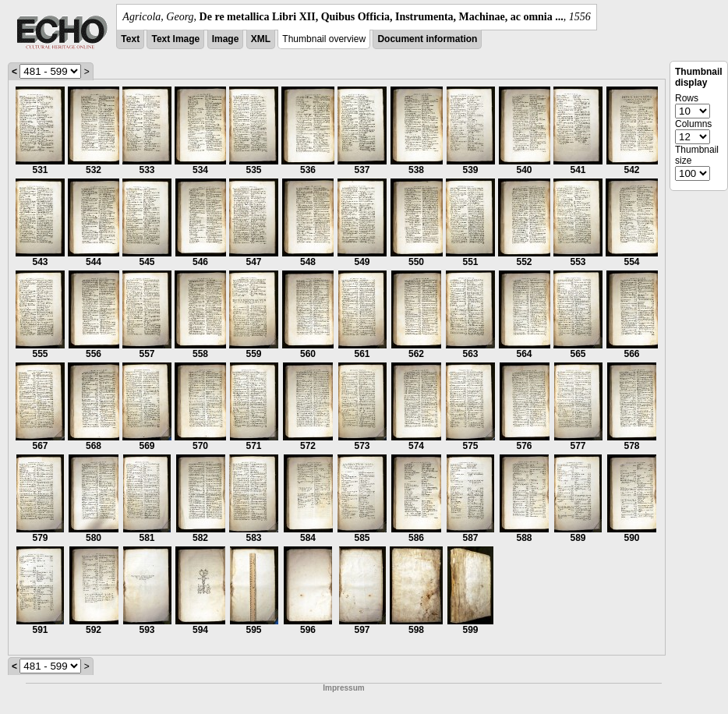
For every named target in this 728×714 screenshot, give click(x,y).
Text (130, 39)
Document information (427, 39)
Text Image (175, 39)
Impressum (343, 688)
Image (226, 39)
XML (261, 39)
